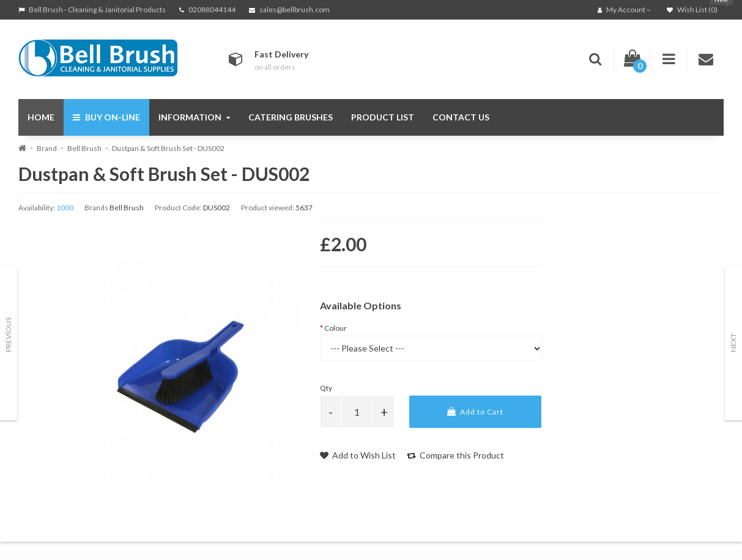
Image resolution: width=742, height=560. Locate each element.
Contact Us (461, 117)
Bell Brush (84, 148)
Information (194, 117)
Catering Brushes (291, 117)
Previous (8, 335)
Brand (47, 148)
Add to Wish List (358, 455)
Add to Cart (475, 412)
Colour (336, 328)
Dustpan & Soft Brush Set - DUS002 (168, 148)
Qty (326, 388)
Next (733, 343)
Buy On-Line (106, 117)
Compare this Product (455, 455)
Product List (383, 117)
